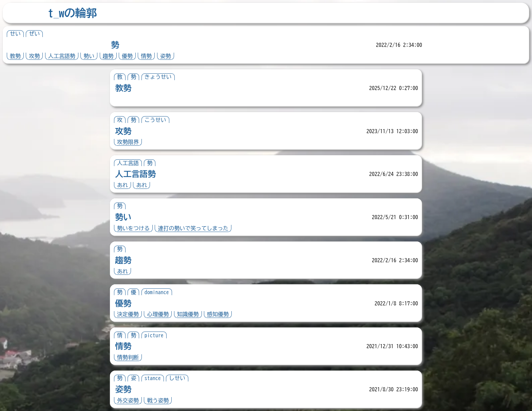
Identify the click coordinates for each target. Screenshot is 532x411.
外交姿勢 (128, 400)
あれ (122, 185)
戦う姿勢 (158, 400)
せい (15, 34)
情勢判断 (128, 357)
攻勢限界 (128, 142)
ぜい (34, 34)
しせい (177, 378)
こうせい (155, 120)
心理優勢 (158, 314)
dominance (157, 292)
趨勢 (108, 56)
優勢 (127, 56)
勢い (89, 56)
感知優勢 (218, 314)
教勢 (15, 56)
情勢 (146, 56)
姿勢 (166, 56)
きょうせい (158, 77)
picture (154, 335)
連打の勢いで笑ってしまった (193, 228)
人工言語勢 (62, 56)
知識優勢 (188, 314)
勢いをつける (133, 228)
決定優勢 (128, 314)
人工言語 (128, 163)
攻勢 (34, 56)
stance (153, 378)
